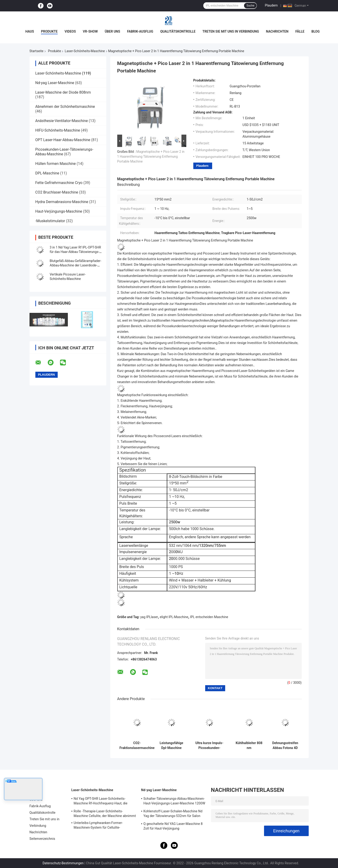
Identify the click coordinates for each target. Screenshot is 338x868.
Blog (316, 31)
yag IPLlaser (149, 617)
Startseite (37, 51)
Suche (250, 6)
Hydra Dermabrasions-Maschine (62, 202)
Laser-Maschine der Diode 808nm (63, 92)
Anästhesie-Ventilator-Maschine (62, 121)
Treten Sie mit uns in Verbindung (231, 31)
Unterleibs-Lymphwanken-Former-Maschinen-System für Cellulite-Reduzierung (98, 826)
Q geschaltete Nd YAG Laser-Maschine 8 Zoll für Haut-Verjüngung (173, 826)
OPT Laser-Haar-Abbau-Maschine (63, 140)
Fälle (300, 31)
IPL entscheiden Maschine (209, 617)
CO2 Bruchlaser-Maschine (57, 192)
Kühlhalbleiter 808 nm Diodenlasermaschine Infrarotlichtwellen (249, 745)
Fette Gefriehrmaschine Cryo (59, 183)
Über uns (112, 31)
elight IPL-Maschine (174, 617)
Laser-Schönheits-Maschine (85, 51)
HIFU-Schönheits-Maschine (58, 130)
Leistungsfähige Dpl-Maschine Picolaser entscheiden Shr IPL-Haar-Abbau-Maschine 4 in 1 (171, 745)
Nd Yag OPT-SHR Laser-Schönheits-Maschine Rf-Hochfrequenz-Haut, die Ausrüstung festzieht (101, 802)
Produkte (49, 31)
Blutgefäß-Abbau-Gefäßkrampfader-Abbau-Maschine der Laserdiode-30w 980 (76, 265)
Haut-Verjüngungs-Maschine (59, 211)
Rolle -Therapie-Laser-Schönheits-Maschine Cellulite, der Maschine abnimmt (105, 814)
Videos (70, 31)
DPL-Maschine (47, 173)
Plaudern (271, 5)
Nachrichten (277, 31)
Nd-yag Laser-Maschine (55, 83)
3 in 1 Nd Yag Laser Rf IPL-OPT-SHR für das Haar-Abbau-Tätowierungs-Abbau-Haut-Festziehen (75, 252)
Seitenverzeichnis (42, 839)
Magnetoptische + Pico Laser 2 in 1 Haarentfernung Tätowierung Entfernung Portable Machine (151, 157)
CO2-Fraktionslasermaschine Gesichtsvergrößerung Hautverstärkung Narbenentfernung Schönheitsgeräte (137, 745)
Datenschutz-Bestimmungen (63, 863)
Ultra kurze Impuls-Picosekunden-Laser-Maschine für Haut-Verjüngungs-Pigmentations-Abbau (209, 745)
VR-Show (90, 31)
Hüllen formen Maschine (56, 164)
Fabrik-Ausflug (140, 31)
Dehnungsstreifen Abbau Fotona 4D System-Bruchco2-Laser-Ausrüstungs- (285, 745)
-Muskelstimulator (50, 221)
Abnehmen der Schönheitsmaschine (65, 107)
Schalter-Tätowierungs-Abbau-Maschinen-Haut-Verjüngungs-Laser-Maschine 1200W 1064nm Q (174, 802)
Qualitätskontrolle (178, 31)
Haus (30, 31)
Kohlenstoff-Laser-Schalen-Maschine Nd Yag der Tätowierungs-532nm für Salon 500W (173, 814)
